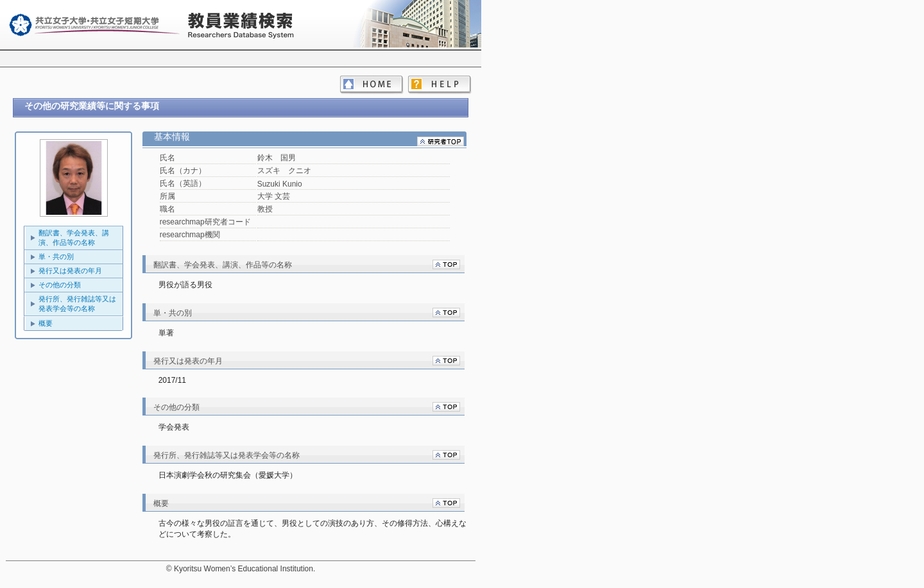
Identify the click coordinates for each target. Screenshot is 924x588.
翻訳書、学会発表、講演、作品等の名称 (74, 238)
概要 (46, 323)
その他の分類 (60, 285)
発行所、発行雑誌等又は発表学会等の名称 (77, 304)
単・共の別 (56, 256)
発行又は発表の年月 (70, 271)
